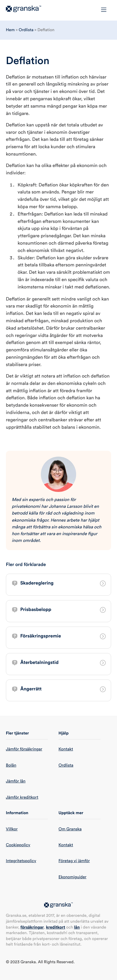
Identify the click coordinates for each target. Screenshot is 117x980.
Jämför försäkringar (24, 749)
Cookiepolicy (18, 845)
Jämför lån (16, 781)
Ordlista (26, 30)
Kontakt (66, 749)
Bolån (11, 765)
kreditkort (55, 927)
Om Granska (70, 829)
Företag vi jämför (74, 861)
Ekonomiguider (72, 877)
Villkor (12, 829)
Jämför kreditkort (22, 797)
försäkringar (32, 927)
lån (77, 927)
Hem (10, 30)
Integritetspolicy (21, 861)
